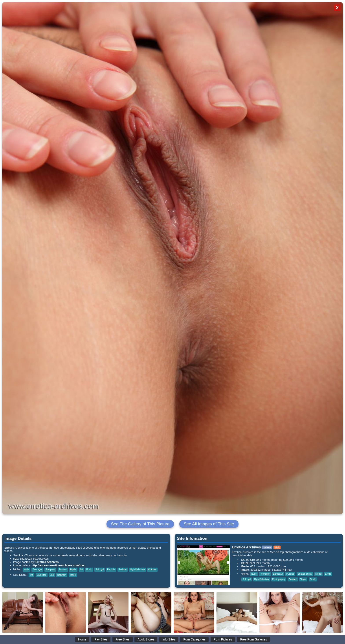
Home (82, 639)
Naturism (62, 575)
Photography (279, 579)
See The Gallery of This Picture (140, 524)
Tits (31, 575)
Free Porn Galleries (254, 639)
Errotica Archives (47, 562)
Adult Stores (146, 639)
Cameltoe (42, 575)
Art (81, 569)
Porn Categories (194, 639)
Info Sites (169, 639)
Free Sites (123, 639)
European (50, 569)
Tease (73, 575)
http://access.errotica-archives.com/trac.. (59, 565)
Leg (52, 575)
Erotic (89, 569)
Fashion (123, 569)
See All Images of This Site (209, 524)
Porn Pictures (223, 639)
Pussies (63, 569)
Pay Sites (101, 639)
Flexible (111, 569)
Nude (26, 569)
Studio (313, 579)
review (267, 547)
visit (277, 547)
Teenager (37, 569)
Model (73, 569)
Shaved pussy (305, 574)
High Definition (137, 569)
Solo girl (100, 569)
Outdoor (152, 569)
